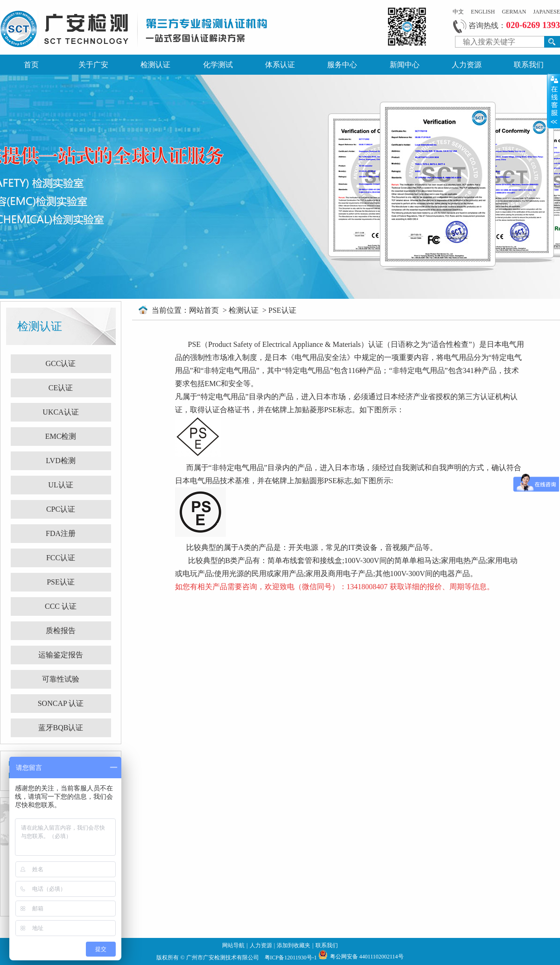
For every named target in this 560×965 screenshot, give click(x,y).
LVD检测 (60, 461)
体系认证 (280, 65)
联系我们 (529, 65)
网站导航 (233, 945)
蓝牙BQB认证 (61, 728)
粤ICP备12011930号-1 (291, 958)
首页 (31, 65)
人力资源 (467, 65)
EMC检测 (61, 436)
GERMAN (514, 12)
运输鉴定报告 (61, 655)
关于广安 (93, 65)
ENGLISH (483, 12)
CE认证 (61, 388)
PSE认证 (61, 582)
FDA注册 (61, 533)
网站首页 (205, 310)
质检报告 (61, 630)
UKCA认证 (60, 412)
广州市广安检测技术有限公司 (223, 958)
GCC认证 (61, 363)
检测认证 (155, 65)
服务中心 (342, 65)
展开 (553, 101)
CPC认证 (61, 509)
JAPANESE (546, 12)
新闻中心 (405, 65)
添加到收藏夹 (294, 945)
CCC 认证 (61, 606)
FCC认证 (61, 558)
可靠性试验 (61, 679)
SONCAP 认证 (61, 703)
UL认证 (60, 485)
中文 (458, 12)
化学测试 (218, 65)
